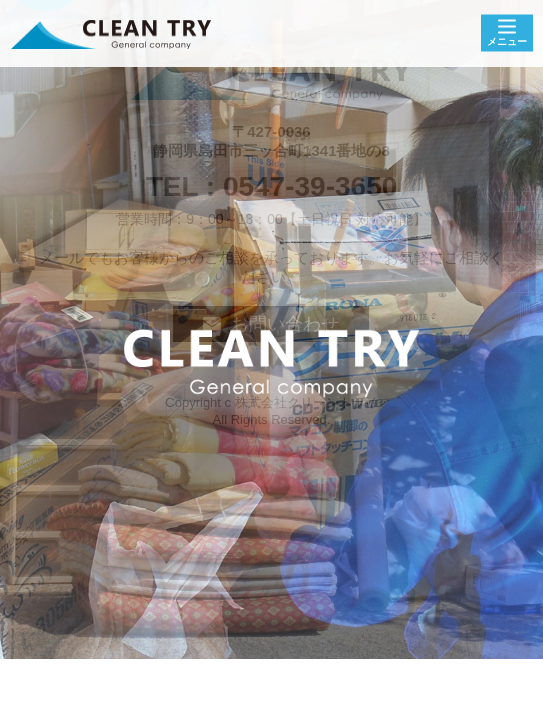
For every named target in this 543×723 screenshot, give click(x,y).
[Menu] (507, 33)
